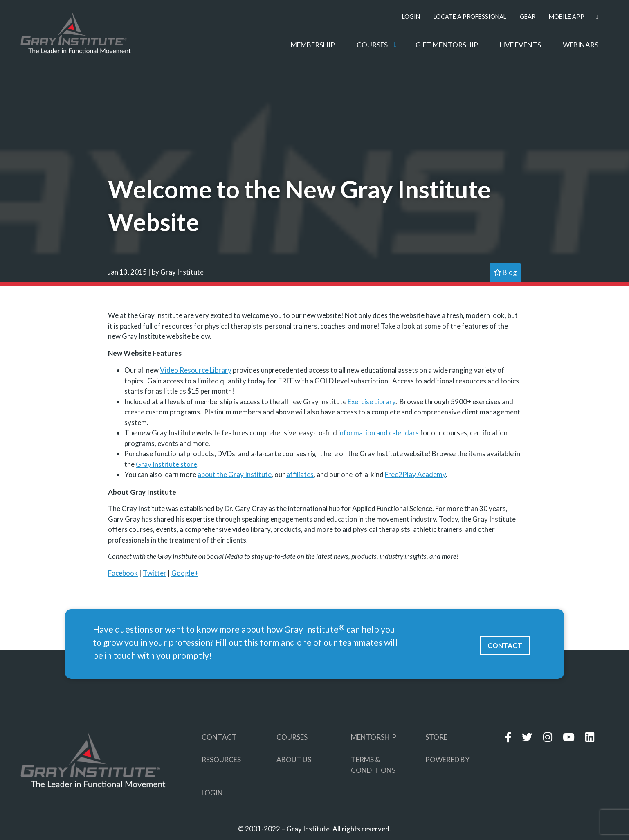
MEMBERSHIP (313, 45)
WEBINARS (581, 45)
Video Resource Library (196, 370)
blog (505, 272)
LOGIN (411, 17)
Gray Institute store (166, 464)
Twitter (155, 573)
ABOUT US (294, 760)
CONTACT (505, 645)
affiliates (300, 474)
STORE (436, 737)
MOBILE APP (567, 17)
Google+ (185, 573)
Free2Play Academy (415, 474)
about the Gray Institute (235, 474)
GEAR (528, 17)
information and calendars (379, 433)
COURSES (372, 45)
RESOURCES (221, 760)
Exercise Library (372, 402)
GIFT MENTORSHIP (447, 45)
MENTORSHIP (374, 737)
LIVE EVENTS (520, 45)
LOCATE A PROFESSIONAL (470, 17)
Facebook (123, 573)
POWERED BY (447, 760)
